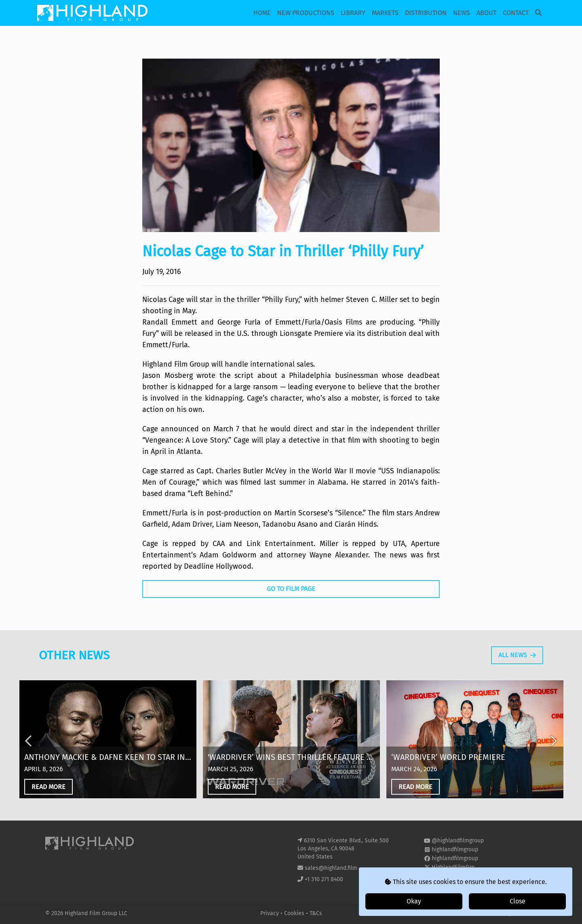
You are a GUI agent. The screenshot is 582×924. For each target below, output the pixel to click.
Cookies (295, 913)
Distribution (426, 13)
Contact (516, 13)
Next (553, 758)
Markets (385, 13)
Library (353, 13)
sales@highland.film (331, 868)
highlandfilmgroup (455, 849)
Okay (414, 901)
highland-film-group (457, 876)
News (462, 13)
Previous (29, 758)
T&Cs (316, 913)
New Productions (306, 13)
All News (517, 672)
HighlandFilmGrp (453, 867)
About (486, 13)
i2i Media (525, 913)
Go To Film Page (291, 589)
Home (262, 13)
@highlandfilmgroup (458, 841)
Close (518, 901)
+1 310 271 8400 (324, 879)
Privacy (270, 913)
